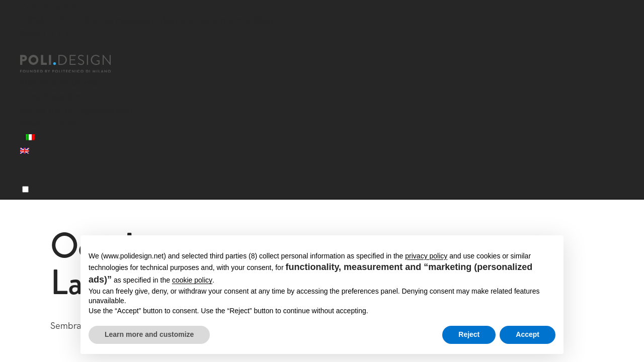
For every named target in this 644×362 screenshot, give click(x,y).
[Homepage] (74, 64)
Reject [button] (469, 334)
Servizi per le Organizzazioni (76, 110)
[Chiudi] (26, 49)
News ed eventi (51, 123)
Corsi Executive (51, 96)
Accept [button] (528, 334)
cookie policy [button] (192, 280)
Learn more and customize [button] (149, 334)
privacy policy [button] (426, 256)
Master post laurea (59, 83)
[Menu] (25, 189)
